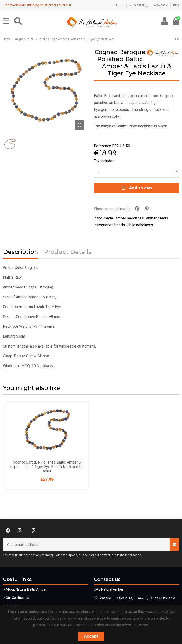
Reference (102, 146)
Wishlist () (139, 5)
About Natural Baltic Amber (26, 589)
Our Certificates (17, 598)
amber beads (157, 218)
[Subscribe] (174, 545)
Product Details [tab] (68, 252)
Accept (91, 636)
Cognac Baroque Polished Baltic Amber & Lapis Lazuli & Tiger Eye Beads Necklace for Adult (47, 467)
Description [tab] (20, 252)
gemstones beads (110, 225)
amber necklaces (130, 218)
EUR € (118, 5)
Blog (176, 5)
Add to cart (137, 188)
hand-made (104, 218)
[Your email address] (86, 545)
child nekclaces (140, 225)
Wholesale (161, 5)
